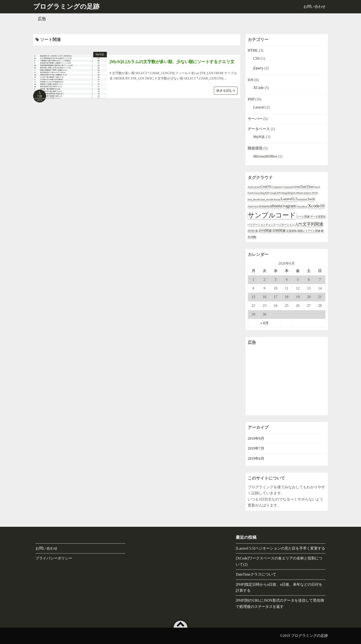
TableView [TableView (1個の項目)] (253, 206)
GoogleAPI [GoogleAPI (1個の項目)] (275, 193)
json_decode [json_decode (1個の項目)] (254, 199)
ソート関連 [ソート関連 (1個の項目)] (303, 217)
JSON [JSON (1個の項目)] (315, 193)
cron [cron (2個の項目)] (297, 187)
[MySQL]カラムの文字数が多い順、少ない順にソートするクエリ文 (172, 62)
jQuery (258, 68)
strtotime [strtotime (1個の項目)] (303, 199)
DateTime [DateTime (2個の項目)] (307, 187)
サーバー (255, 119)
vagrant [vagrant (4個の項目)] (289, 206)
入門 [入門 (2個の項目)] (298, 224)
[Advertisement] (287, 381)
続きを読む (226, 91)
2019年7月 (256, 448)
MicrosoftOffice (265, 156)
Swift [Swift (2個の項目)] (311, 199)
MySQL (100, 54)
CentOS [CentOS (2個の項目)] (266, 187)
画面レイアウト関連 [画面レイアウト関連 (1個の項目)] (309, 231)
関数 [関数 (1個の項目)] (254, 237)
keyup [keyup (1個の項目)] (277, 199)
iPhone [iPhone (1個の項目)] (300, 193)
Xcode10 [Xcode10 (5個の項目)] (316, 206)
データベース (259, 129)
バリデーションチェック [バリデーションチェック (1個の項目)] (262, 225)
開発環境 (255, 148)
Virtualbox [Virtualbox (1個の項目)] (302, 206)
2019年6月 (256, 458)
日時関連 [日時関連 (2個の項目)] (279, 231)
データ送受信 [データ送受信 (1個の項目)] (318, 217)
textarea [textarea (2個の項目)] (264, 206)
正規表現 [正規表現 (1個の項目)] (291, 231)
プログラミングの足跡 (309, 636)
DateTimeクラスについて (256, 574)
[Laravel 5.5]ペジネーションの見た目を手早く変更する (280, 548)
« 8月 (265, 323)
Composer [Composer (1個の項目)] (277, 187)
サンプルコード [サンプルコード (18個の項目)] (272, 215)
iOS (251, 80)
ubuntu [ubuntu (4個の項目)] (276, 206)
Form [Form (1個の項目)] (250, 193)
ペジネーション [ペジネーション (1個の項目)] (285, 225)
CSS (256, 58)
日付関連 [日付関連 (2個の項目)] (265, 231)
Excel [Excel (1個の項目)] (317, 187)
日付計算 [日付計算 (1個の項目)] (253, 231)
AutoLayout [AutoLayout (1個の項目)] (254, 187)
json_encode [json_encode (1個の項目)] (267, 199)
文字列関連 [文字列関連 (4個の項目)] (313, 224)
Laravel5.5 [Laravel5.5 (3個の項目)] (289, 199)
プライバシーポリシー (54, 558)
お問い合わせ (314, 7)
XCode (258, 88)
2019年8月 (256, 438)
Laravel (259, 107)
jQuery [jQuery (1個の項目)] (307, 193)
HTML (253, 50)
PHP (251, 99)
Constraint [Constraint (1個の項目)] (288, 187)
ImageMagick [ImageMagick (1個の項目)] (289, 193)
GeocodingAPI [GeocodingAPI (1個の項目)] (261, 193)
